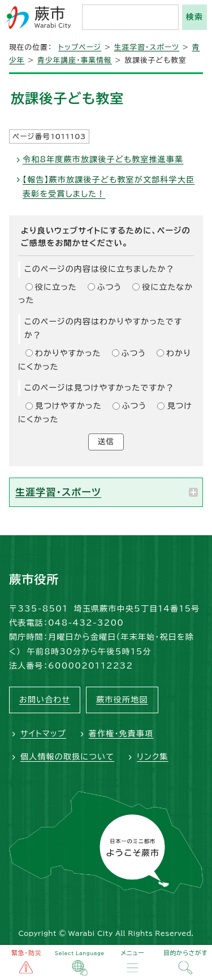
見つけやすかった (68, 406)
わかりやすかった (68, 353)
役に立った (56, 287)
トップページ (80, 47)
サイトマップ (43, 734)
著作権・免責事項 (121, 734)
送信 (106, 441)
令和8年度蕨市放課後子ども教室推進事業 (103, 159)
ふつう (110, 287)
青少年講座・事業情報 (75, 60)
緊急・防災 (27, 953)
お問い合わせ (45, 700)
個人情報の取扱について (67, 757)
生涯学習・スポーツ (147, 47)
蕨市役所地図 (122, 700)
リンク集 (152, 757)
